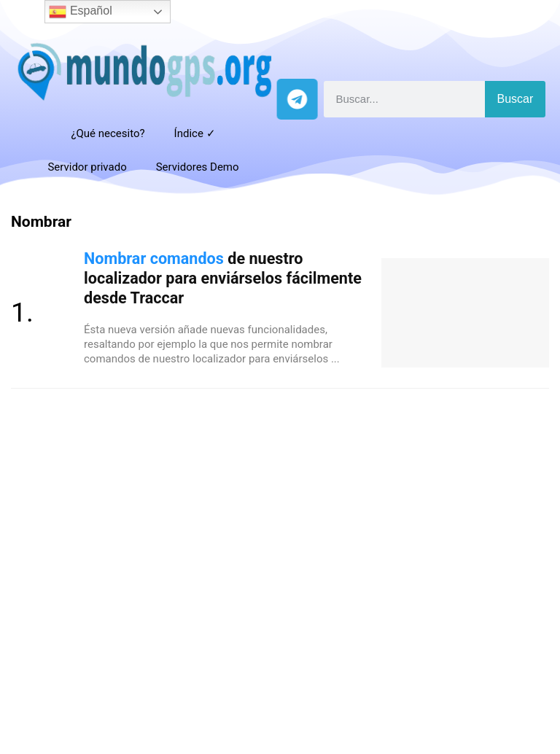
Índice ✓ (195, 133)
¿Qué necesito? (108, 133)
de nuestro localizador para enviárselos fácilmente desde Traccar (223, 278)
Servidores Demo (198, 167)
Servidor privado (87, 167)
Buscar (516, 99)
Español (80, 12)
